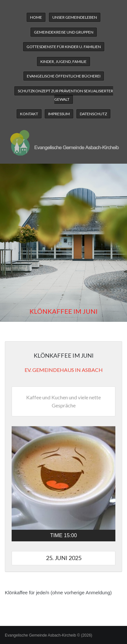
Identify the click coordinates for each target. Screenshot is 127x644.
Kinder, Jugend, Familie (63, 61)
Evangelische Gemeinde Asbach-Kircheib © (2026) (48, 635)
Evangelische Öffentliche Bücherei (64, 76)
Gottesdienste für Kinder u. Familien (64, 47)
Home (36, 17)
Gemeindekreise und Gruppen (64, 32)
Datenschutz (93, 114)
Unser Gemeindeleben (75, 17)
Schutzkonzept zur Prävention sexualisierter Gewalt (65, 95)
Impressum (59, 114)
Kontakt (29, 114)
